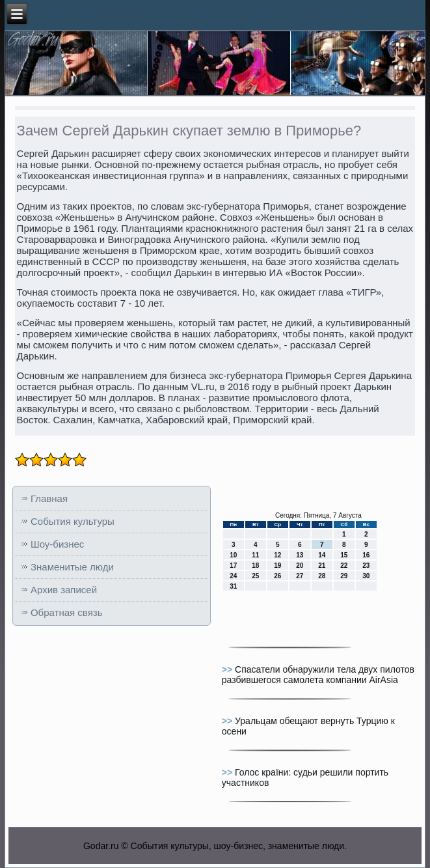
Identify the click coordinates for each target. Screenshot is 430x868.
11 (255, 555)
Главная (49, 498)
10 (233, 555)
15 (344, 555)
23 (366, 566)
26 (277, 576)
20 (300, 566)
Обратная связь (67, 612)
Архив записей (64, 590)
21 (322, 566)
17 (233, 566)
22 (344, 566)
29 (344, 576)
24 (233, 576)
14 (322, 555)
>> (228, 669)
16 (366, 555)
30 (366, 576)
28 (322, 576)
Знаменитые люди (72, 567)
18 (255, 566)
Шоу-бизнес (57, 544)
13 (300, 555)
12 (277, 555)
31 (233, 586)
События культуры (73, 521)
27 (300, 576)
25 (255, 576)
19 (277, 566)
